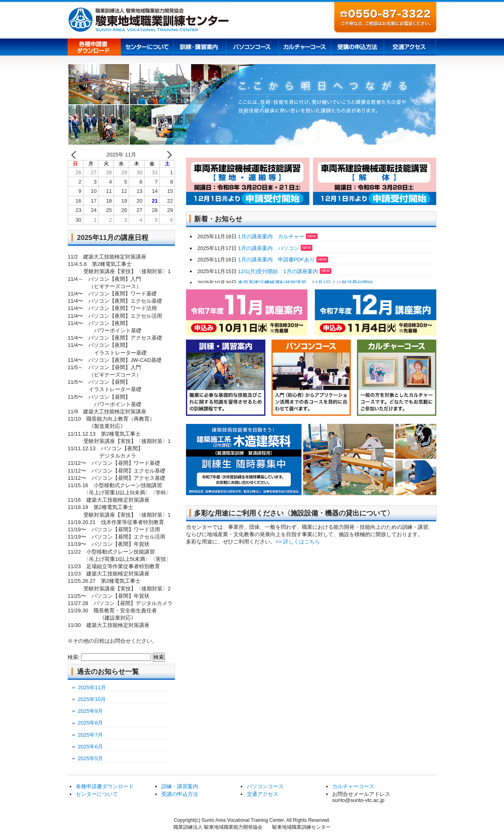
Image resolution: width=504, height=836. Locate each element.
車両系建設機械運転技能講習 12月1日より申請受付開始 (305, 283)
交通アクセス (410, 48)
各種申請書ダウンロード (94, 48)
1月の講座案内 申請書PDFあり (282, 260)
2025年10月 (92, 699)
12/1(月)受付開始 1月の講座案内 (284, 271)
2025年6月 (90, 747)
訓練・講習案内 (180, 786)
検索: (74, 657)
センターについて (147, 48)
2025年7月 (90, 735)
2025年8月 (90, 723)
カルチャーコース (305, 48)
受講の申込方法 (357, 48)
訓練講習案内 (199, 48)
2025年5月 (90, 758)
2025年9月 (90, 711)
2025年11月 (92, 687)
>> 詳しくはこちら (298, 542)
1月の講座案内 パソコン (274, 248)
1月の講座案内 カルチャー (277, 236)
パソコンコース (252, 48)
